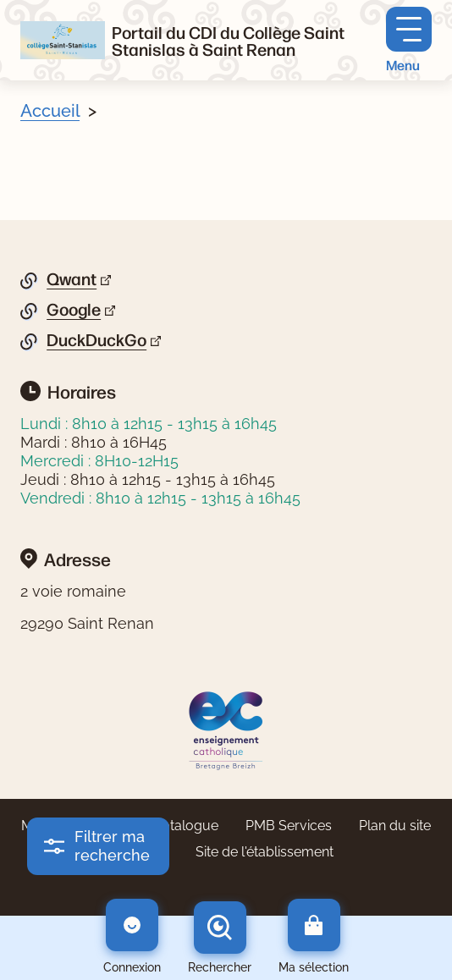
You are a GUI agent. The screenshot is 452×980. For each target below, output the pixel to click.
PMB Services (289, 826)
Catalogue (186, 826)
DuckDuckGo (96, 340)
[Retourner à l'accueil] (63, 40)
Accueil (50, 111)
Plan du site (395, 826)
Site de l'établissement (265, 852)
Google (74, 310)
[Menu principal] (409, 40)
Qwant (72, 279)
